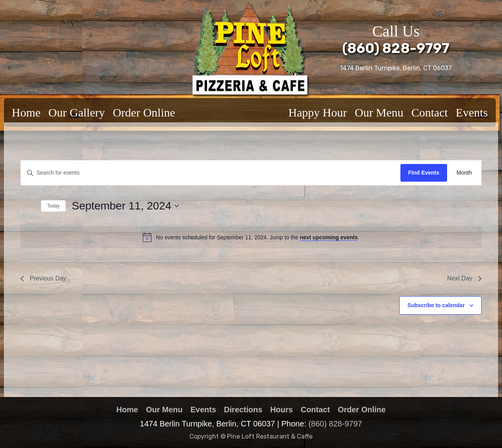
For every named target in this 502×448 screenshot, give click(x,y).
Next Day (464, 279)
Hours (282, 410)
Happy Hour (317, 112)
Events (472, 112)
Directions (243, 410)
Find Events (424, 173)
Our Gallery (76, 112)
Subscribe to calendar (436, 306)
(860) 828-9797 (396, 48)
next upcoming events (329, 237)
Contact (430, 112)
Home (26, 112)
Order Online (144, 112)
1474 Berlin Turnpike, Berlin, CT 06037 (396, 68)
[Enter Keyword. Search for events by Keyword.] (211, 173)
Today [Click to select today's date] (53, 206)
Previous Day (44, 279)
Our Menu (379, 112)
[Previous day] (23, 206)
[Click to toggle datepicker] (125, 206)
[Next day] (33, 206)
